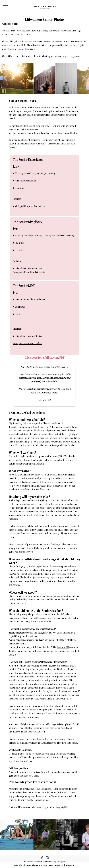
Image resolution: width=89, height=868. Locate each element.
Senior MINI (63, 647)
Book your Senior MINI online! (27, 343)
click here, (31, 789)
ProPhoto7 (71, 865)
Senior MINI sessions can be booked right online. (32, 807)
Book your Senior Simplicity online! (30, 272)
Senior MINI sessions (47, 530)
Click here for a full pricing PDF (44, 358)
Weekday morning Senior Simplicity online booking (33, 133)
